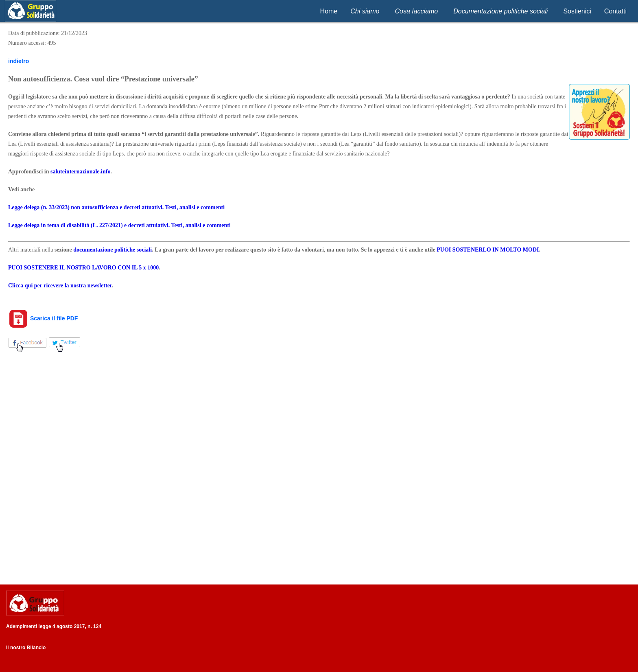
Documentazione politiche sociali (500, 11)
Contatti (615, 11)
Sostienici (577, 11)
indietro (19, 61)
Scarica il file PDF (43, 318)
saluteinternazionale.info (80, 172)
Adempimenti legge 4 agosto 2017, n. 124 (54, 626)
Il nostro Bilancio (26, 648)
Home (329, 11)
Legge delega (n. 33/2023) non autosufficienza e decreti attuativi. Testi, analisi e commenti (116, 207)
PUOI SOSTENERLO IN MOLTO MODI (488, 250)
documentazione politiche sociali (113, 250)
